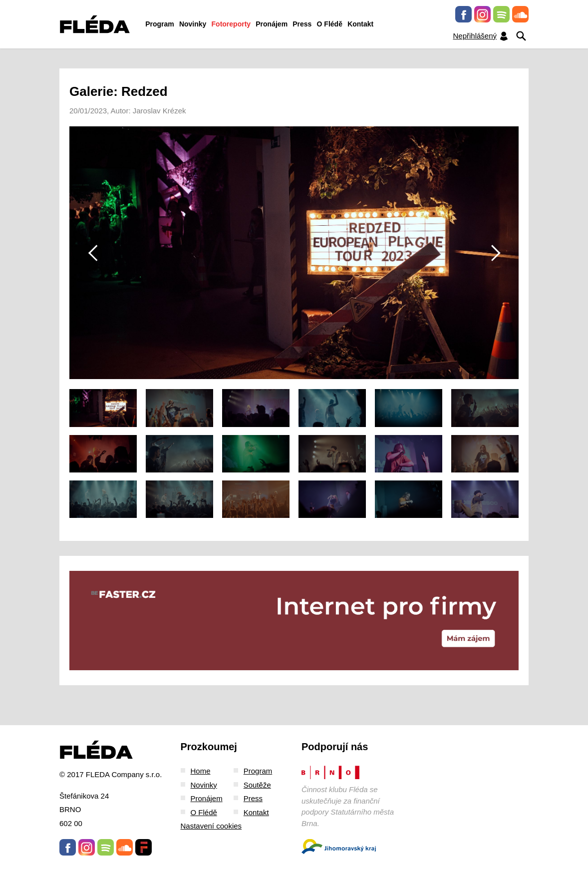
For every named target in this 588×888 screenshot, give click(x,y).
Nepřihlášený (481, 36)
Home (201, 771)
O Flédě (330, 24)
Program (160, 24)
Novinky (193, 24)
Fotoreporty (231, 24)
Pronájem (272, 24)
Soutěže (257, 785)
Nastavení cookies (211, 826)
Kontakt (360, 24)
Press (302, 24)
